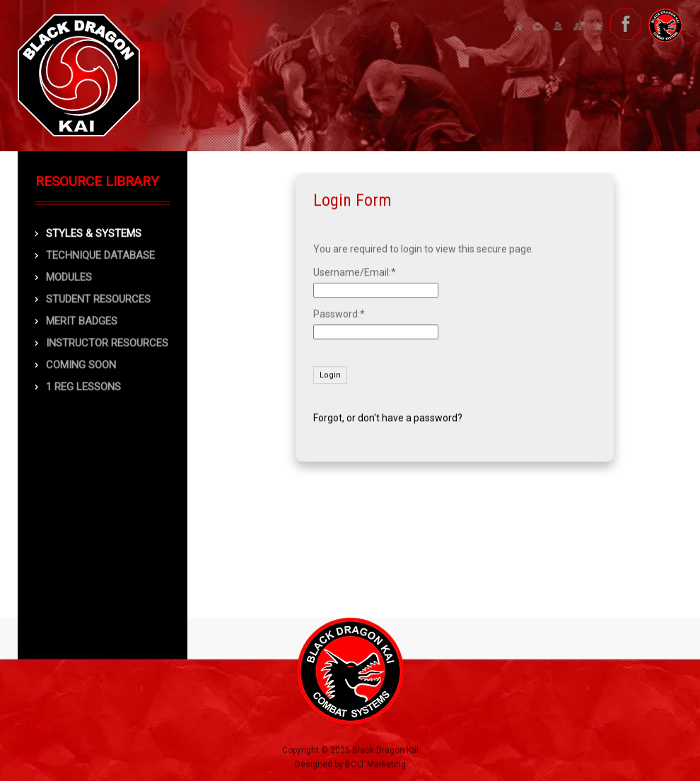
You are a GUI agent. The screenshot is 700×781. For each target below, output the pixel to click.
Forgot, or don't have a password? (388, 418)
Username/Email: (352, 272)
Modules (69, 278)
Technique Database (100, 256)
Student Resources (98, 300)
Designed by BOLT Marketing (350, 766)
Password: (337, 314)
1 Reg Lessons (83, 387)
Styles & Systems (94, 234)
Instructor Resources (107, 343)
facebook (626, 24)
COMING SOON (81, 365)
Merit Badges (82, 322)
